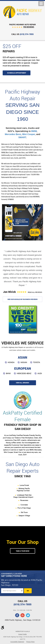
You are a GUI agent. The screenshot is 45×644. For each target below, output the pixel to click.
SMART (22, 137)
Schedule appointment (17, 73)
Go (28, 591)
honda (11, 362)
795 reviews (29, 27)
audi (40, 373)
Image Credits (22, 634)
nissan (24, 362)
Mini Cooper (29, 134)
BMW (34, 131)
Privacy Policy (30, 642)
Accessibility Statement (17, 642)
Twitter (28, 615)
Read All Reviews (35, 292)
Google (23, 615)
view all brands (22, 383)
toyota (37, 362)
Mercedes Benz (13, 134)
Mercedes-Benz (24, 373)
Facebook (17, 615)
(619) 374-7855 (22, 604)
